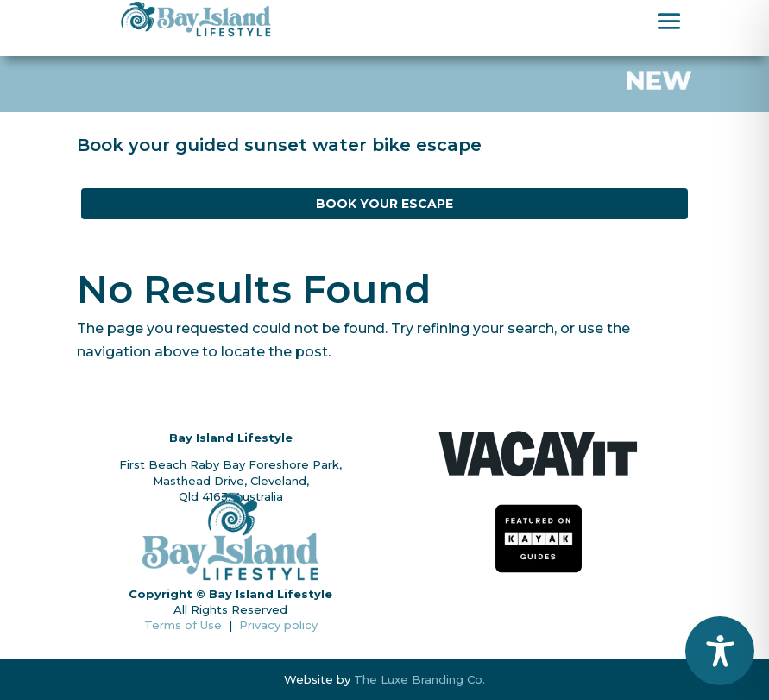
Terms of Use (186, 625)
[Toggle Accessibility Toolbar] (720, 651)
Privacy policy (278, 625)
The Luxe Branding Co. (419, 679)
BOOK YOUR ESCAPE (384, 204)
